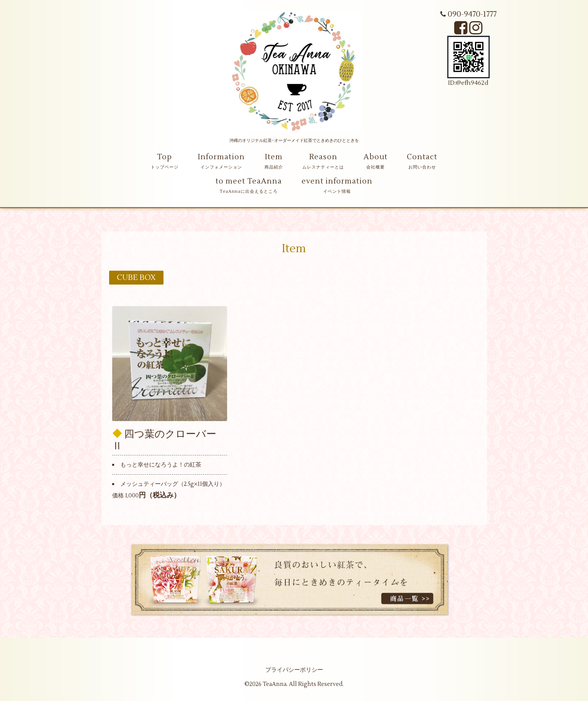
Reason (323, 157)
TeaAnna (275, 684)
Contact (422, 157)
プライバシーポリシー (294, 670)
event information (337, 181)
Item (274, 157)
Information (221, 157)
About (376, 157)
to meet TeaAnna (249, 181)
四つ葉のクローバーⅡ (164, 440)
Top (164, 157)
